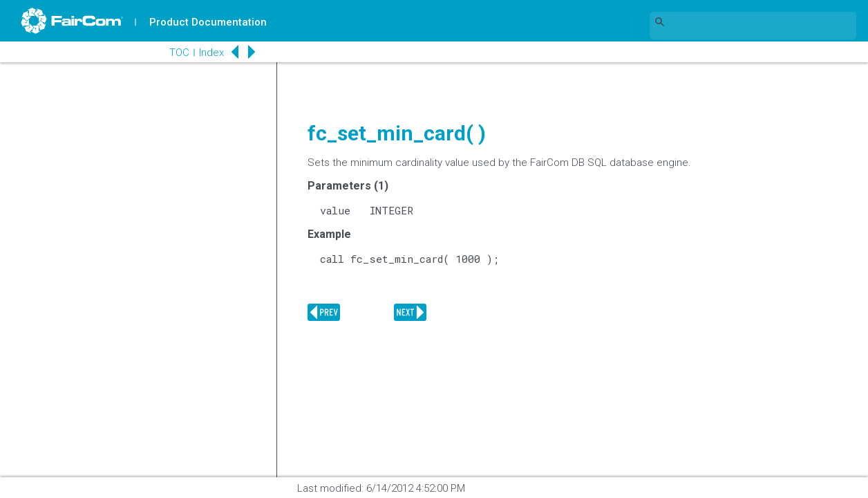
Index (211, 53)
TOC (179, 53)
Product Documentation (208, 22)
